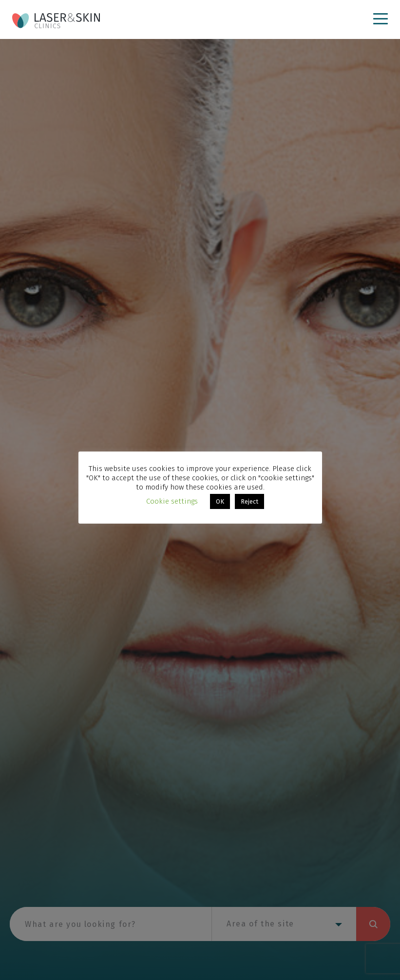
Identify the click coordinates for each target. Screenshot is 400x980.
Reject (249, 501)
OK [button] (220, 501)
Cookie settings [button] (172, 501)
